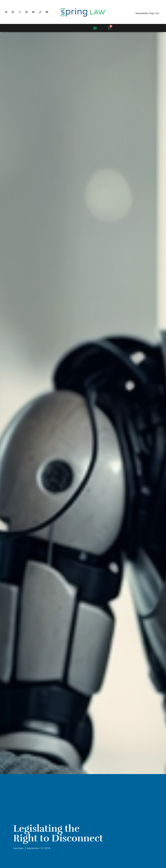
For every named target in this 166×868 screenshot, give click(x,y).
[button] (95, 28)
